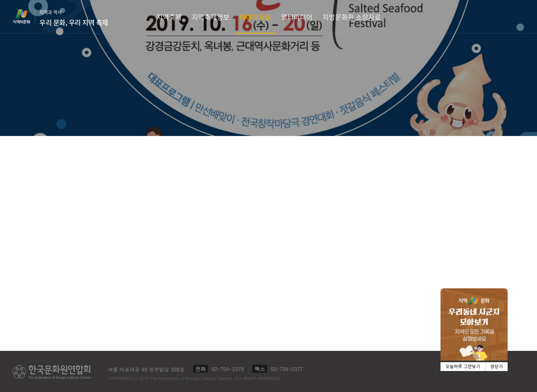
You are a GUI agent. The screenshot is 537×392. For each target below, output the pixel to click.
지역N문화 (26, 16)
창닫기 (497, 367)
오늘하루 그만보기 (463, 367)
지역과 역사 (74, 18)
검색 (519, 17)
